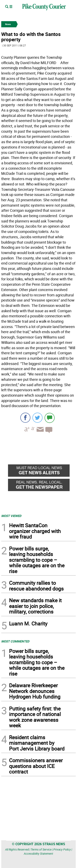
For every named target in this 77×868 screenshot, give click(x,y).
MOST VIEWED (11, 516)
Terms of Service (41, 849)
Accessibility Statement (38, 854)
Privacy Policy (62, 849)
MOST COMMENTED (15, 641)
